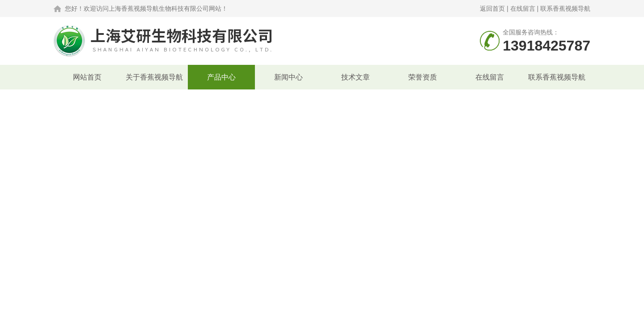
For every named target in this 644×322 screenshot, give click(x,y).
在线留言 (523, 8)
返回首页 (492, 8)
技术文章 (356, 77)
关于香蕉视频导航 (154, 77)
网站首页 (87, 77)
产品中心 (221, 77)
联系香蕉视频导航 (565, 8)
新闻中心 (288, 77)
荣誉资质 (423, 77)
